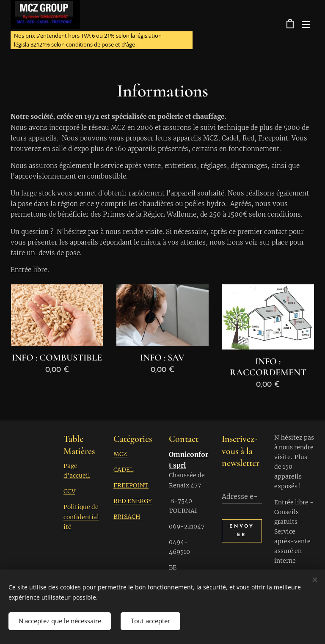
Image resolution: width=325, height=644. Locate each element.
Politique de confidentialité (81, 517)
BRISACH (127, 517)
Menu (306, 25)
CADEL (124, 470)
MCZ (120, 454)
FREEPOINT (131, 485)
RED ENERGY (133, 501)
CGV (69, 492)
